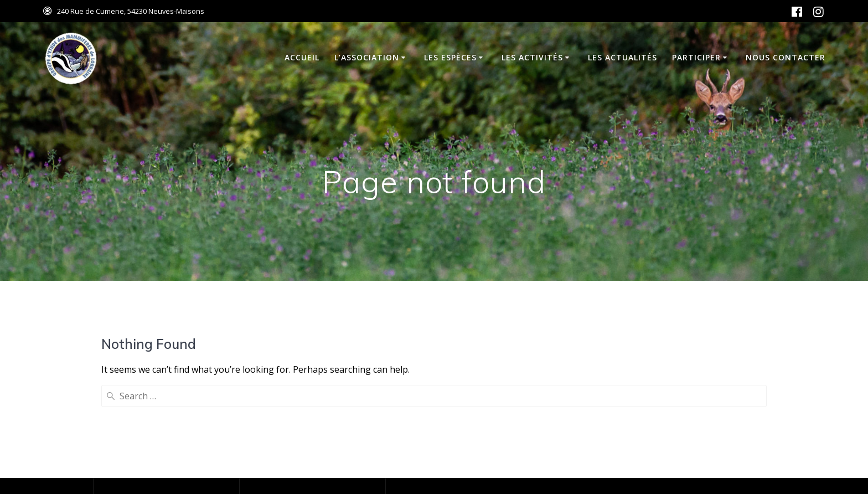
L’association (367, 57)
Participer (696, 57)
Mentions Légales (139, 441)
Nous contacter (786, 57)
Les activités (532, 57)
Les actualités (622, 57)
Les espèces (450, 57)
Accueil (302, 57)
